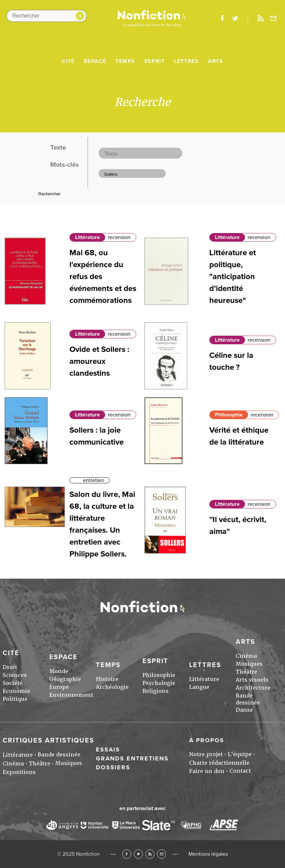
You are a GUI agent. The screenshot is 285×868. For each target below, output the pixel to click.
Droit (10, 667)
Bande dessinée (248, 699)
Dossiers (113, 767)
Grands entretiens (132, 758)
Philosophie (229, 415)
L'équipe (240, 754)
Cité (68, 61)
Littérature (87, 237)
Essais (108, 749)
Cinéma (246, 656)
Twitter (138, 854)
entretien (94, 480)
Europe (59, 687)
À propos (207, 740)
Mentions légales (208, 854)
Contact (240, 771)
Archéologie (112, 687)
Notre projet (206, 754)
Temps (125, 61)
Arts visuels (252, 680)
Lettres (186, 61)
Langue (199, 687)
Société (13, 683)
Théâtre (246, 672)
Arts (216, 61)
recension (119, 237)
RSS (150, 854)
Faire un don (207, 771)
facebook (222, 19)
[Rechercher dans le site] (47, 16)
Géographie (65, 679)
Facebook (127, 854)
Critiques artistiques (48, 741)
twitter (235, 19)
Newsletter (273, 19)
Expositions (19, 772)
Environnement (71, 695)
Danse (244, 710)
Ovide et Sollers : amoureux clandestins (99, 361)
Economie (16, 691)
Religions (156, 691)
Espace (95, 61)
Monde (59, 671)
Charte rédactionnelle (219, 763)
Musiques (249, 664)
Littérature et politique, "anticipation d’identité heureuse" (233, 277)
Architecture (253, 688)
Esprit (155, 61)
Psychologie (159, 683)
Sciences (15, 675)
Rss (261, 19)
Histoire (107, 679)
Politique (15, 699)
